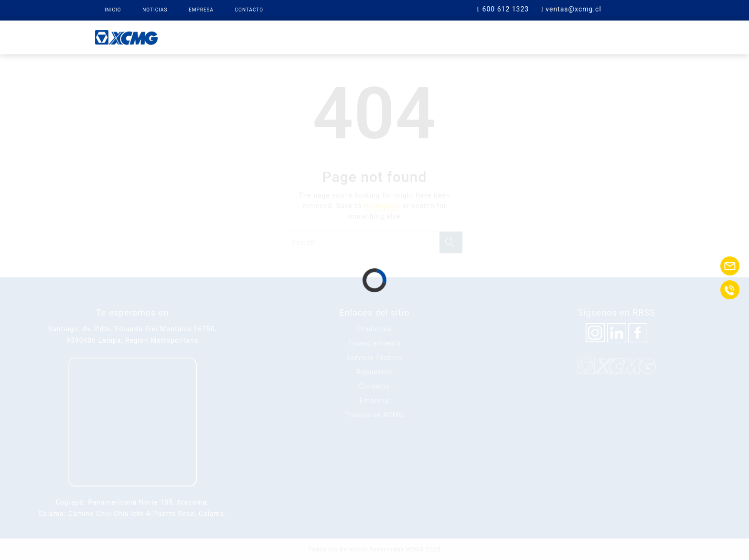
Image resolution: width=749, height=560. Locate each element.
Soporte (475, 37)
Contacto (249, 10)
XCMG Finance (357, 37)
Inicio (113, 10)
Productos (291, 37)
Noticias (155, 10)
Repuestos (421, 37)
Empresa (201, 10)
